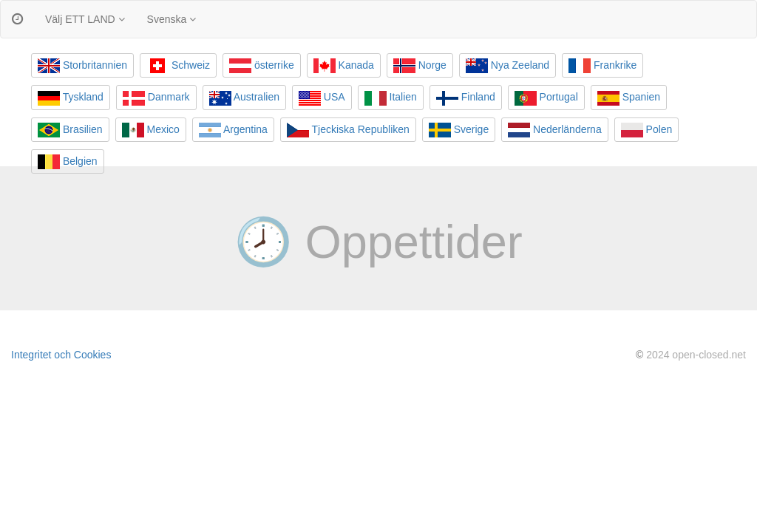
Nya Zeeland (508, 66)
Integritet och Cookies (61, 355)
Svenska (172, 19)
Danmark (156, 98)
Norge (420, 66)
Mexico (151, 130)
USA (322, 98)
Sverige (459, 130)
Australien (244, 98)
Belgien (68, 162)
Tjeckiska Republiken (348, 130)
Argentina (233, 130)
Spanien (629, 98)
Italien (391, 98)
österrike (262, 66)
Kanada (344, 66)
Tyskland (71, 98)
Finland (466, 98)
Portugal (546, 98)
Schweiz (178, 66)
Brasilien (70, 130)
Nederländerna (555, 130)
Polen (647, 130)
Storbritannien (82, 66)
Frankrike (602, 66)
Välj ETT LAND (85, 19)
